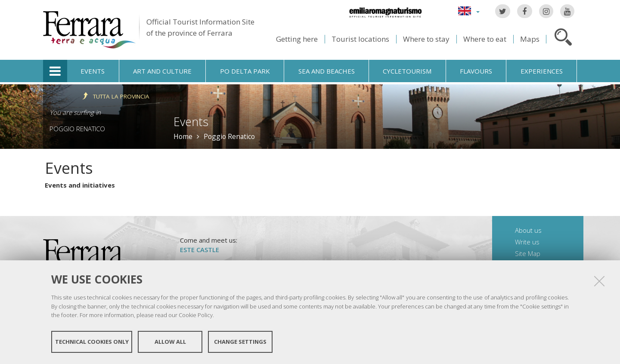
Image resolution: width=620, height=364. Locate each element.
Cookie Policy (196, 315)
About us (528, 230)
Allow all (170, 342)
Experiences (542, 71)
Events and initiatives (80, 185)
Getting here (297, 39)
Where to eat (485, 39)
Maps (530, 39)
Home (183, 136)
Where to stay (426, 39)
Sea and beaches (327, 71)
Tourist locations (360, 39)
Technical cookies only (92, 342)
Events (93, 71)
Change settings (240, 342)
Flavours (476, 71)
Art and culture (162, 71)
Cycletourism (407, 71)
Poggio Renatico (77, 129)
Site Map (528, 253)
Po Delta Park (245, 71)
